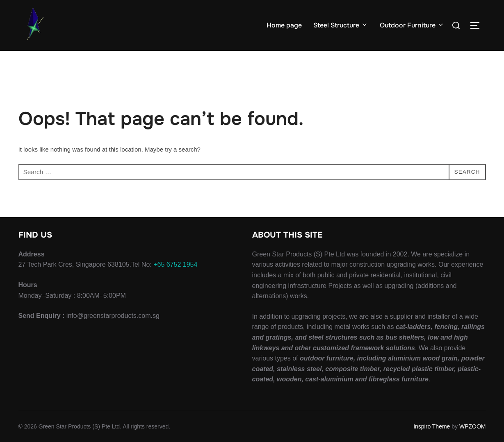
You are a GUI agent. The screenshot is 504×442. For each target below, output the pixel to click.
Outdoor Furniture (412, 25)
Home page (284, 25)
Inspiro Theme (432, 426)
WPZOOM (473, 426)
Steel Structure (341, 25)
